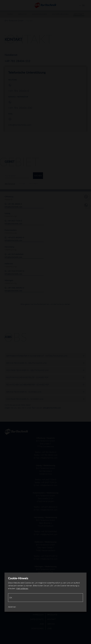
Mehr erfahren (22, 588)
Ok (11, 598)
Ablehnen (12, 607)
